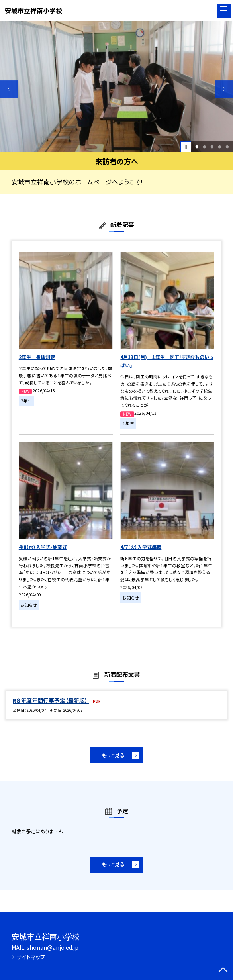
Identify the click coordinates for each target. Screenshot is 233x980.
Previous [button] (9, 89)
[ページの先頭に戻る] (223, 970)
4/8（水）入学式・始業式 (43, 547)
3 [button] (212, 147)
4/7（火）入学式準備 (141, 547)
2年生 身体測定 (37, 357)
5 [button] (227, 147)
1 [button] (197, 147)
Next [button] (224, 89)
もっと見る (113, 755)
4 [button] (219, 147)
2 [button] (205, 147)
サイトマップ (31, 957)
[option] (116, 87)
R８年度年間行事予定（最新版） (51, 700)
